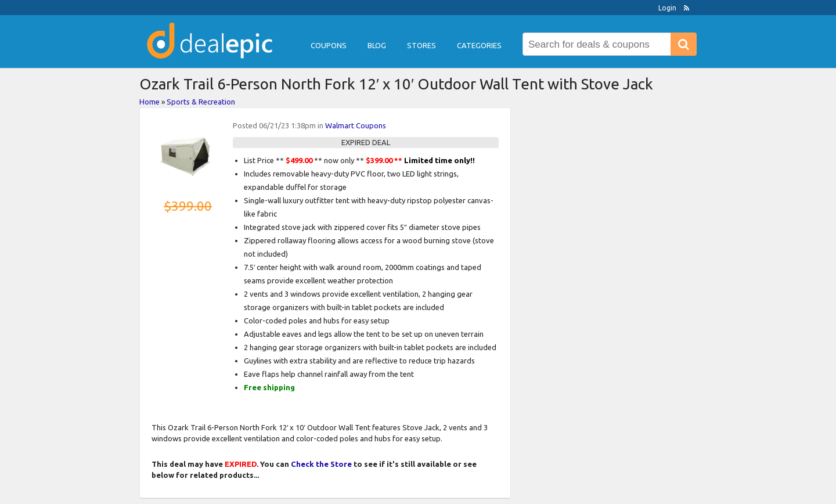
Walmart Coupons (356, 125)
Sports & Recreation (201, 102)
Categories (479, 45)
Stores (421, 45)
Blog (377, 45)
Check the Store (321, 464)
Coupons (329, 45)
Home (149, 102)
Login (667, 8)
